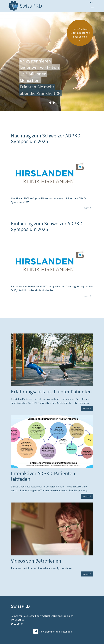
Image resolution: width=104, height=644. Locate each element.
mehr (88, 208)
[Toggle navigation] (92, 8)
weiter (87, 409)
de (92, 2)
